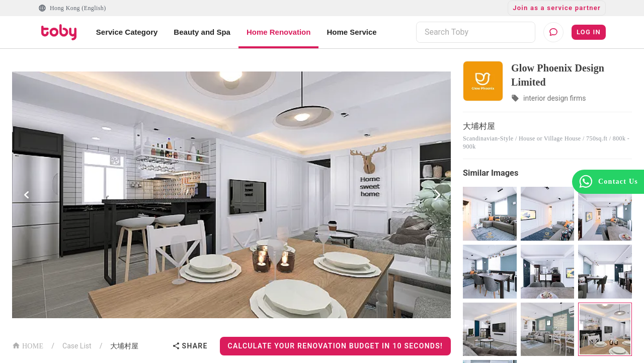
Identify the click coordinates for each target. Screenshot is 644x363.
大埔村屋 (124, 346)
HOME (28, 345)
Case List (77, 346)
